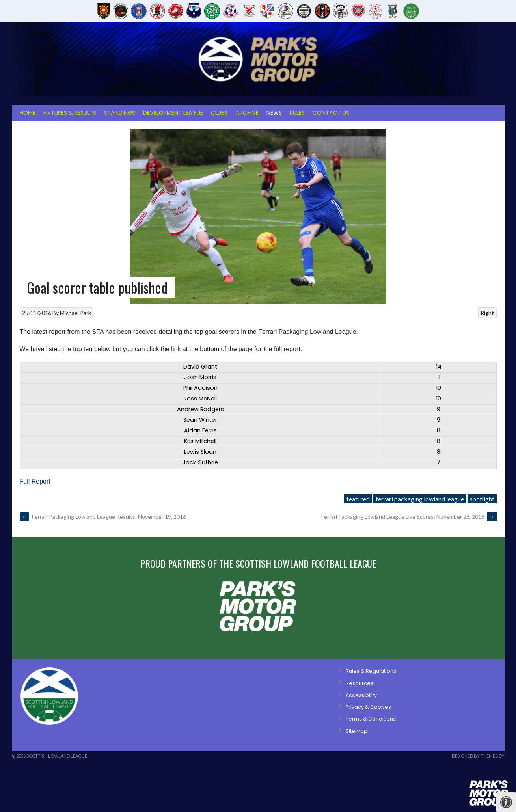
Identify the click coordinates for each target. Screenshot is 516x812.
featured (358, 499)
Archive (247, 113)
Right (487, 313)
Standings (120, 113)
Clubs (219, 113)
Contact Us (331, 113)
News (274, 113)
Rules (297, 113)
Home (28, 113)
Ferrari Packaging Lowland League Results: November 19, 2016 (103, 517)
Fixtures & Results (70, 113)
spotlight (482, 499)
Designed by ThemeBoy (478, 756)
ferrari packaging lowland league (420, 499)
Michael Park (75, 313)
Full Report (35, 481)
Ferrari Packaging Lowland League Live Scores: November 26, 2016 (409, 517)
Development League (173, 113)
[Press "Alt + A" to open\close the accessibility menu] (506, 802)
